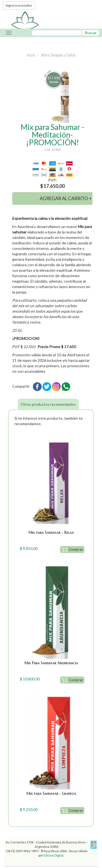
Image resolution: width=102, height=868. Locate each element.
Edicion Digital (53, 855)
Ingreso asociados (19, 5)
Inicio (31, 55)
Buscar (91, 33)
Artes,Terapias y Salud (58, 55)
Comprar (72, 550)
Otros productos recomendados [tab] (48, 404)
